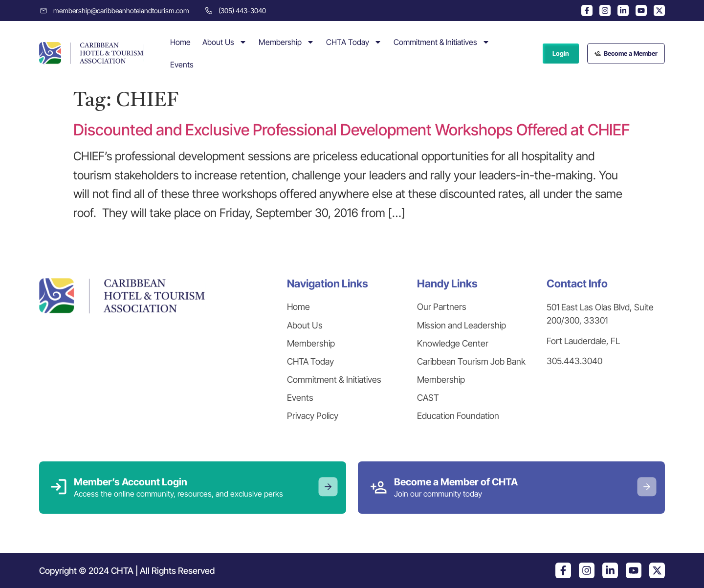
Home (180, 42)
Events (182, 65)
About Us (225, 42)
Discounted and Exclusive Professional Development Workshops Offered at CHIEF (352, 130)
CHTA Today (354, 42)
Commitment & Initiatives (442, 42)
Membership (286, 42)
